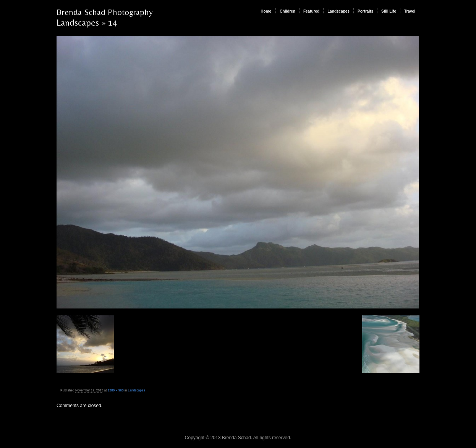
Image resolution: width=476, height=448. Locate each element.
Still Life (389, 11)
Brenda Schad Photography (105, 12)
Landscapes (338, 11)
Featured (311, 11)
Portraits (365, 11)
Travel (410, 11)
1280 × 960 (116, 390)
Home (266, 11)
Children (287, 11)
